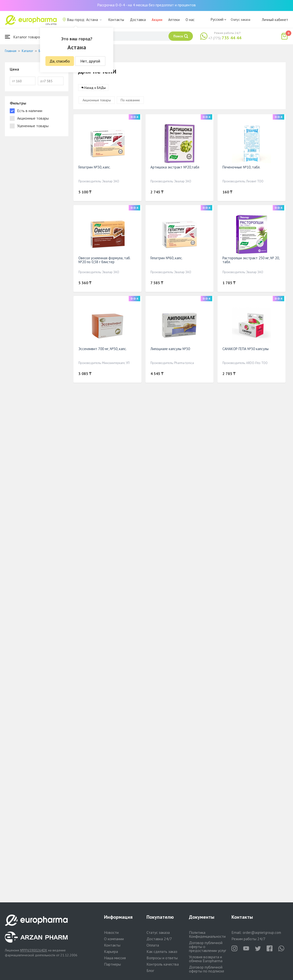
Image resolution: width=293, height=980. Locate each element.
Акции (157, 20)
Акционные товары (97, 100)
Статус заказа (241, 20)
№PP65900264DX (34, 950)
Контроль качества (163, 964)
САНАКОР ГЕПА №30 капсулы (246, 349)
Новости (111, 932)
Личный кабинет (275, 20)
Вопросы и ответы (162, 958)
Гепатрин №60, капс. (167, 258)
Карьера (111, 951)
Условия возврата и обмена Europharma (206, 959)
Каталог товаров (23, 37)
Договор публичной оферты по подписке (207, 969)
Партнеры (112, 964)
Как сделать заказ (162, 951)
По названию (130, 100)
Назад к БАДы (95, 88)
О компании (114, 939)
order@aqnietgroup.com (262, 933)
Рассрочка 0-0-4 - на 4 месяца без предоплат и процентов (146, 5)
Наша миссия (115, 958)
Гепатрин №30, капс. (94, 167)
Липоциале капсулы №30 (170, 349)
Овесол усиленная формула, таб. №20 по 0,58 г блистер (104, 260)
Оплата (153, 945)
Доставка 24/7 (159, 939)
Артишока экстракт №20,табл (175, 167)
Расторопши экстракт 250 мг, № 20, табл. (251, 260)
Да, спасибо (60, 61)
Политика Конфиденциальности (207, 934)
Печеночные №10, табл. (241, 167)
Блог (150, 970)
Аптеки (174, 20)
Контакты (116, 20)
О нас (190, 20)
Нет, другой (90, 61)
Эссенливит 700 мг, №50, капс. (103, 349)
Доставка (138, 20)
